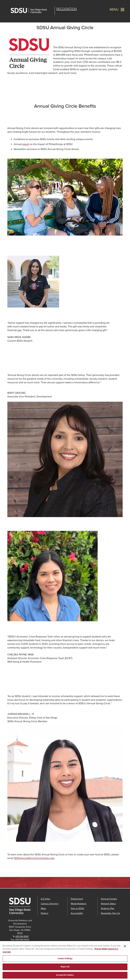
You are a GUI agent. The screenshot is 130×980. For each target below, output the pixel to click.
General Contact (109, 899)
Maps (43, 908)
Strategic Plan (108, 908)
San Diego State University (32, 11)
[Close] (125, 947)
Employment (77, 899)
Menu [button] (114, 10)
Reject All (65, 968)
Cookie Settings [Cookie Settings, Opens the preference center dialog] (65, 960)
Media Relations (79, 904)
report (26, 144)
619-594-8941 (22, 936)
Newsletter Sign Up (110, 913)
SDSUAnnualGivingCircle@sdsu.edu (34, 858)
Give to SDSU (77, 908)
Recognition (67, 9)
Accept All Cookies (65, 976)
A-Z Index (46, 899)
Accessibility (77, 913)
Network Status (108, 904)
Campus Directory (50, 904)
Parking (45, 913)
